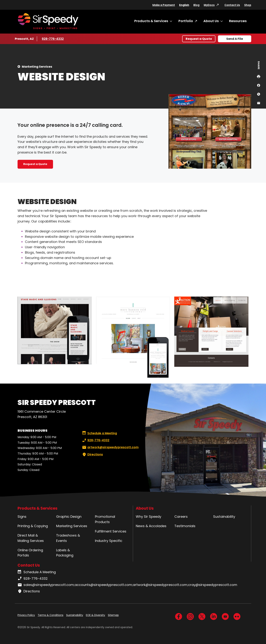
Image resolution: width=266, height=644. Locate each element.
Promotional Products (105, 519)
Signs (22, 517)
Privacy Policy (26, 615)
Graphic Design (69, 517)
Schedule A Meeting (37, 572)
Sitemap (113, 615)
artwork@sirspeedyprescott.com (110, 447)
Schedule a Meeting (100, 433)
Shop (248, 5)
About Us (211, 21)
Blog (196, 5)
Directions (92, 455)
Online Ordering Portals (30, 553)
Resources (238, 21)
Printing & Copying (33, 526)
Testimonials (185, 526)
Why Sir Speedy (149, 517)
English (184, 5)
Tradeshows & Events (68, 538)
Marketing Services (37, 67)
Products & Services (151, 21)
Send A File (235, 39)
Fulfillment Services (111, 531)
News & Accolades (151, 526)
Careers (181, 517)
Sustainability (224, 517)
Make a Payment (164, 5)
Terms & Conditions (51, 615)
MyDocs (209, 5)
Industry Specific (109, 541)
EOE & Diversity (96, 615)
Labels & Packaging (65, 553)
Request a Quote (199, 39)
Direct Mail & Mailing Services (31, 538)
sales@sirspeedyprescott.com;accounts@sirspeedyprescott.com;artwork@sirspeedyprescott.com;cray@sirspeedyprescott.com (127, 585)
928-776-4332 (53, 39)
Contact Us (232, 5)
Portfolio (186, 21)
